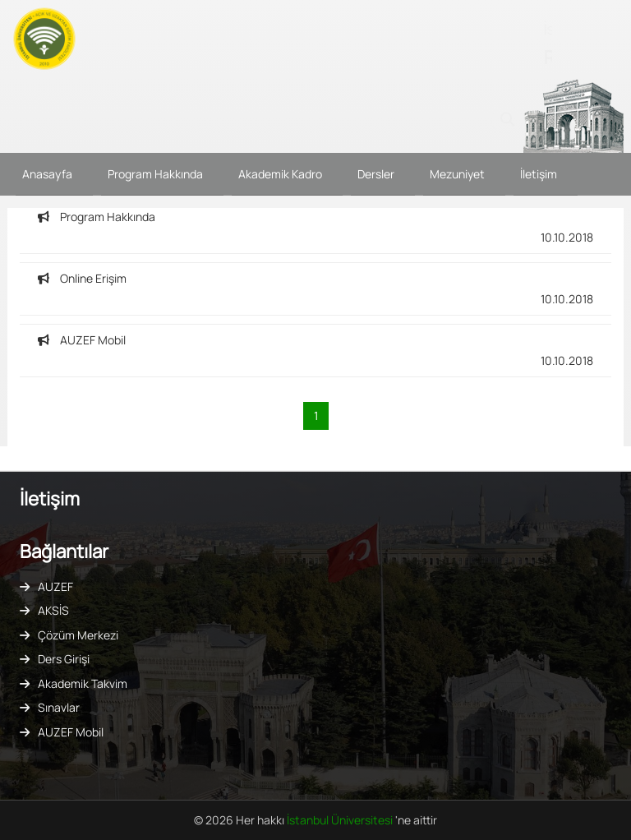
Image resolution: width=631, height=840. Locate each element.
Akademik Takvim (83, 683)
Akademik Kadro (280, 174)
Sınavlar (59, 707)
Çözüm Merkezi (78, 635)
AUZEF (55, 586)
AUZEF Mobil (71, 732)
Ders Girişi (64, 659)
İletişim (539, 174)
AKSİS (53, 610)
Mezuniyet (457, 174)
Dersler (376, 174)
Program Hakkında (155, 174)
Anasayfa (47, 174)
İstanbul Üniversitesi (341, 820)
